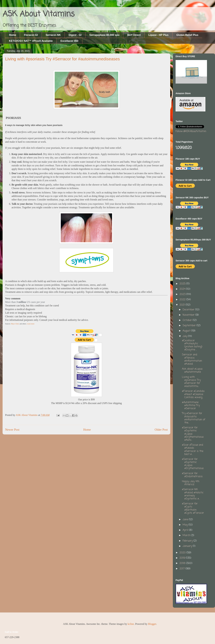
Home (13, 35)
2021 (183, 305)
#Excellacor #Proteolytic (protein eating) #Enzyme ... (192, 345)
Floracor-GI (31, 35)
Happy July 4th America (191, 483)
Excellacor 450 (69, 41)
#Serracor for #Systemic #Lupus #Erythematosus (193, 464)
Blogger (152, 624)
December (189, 310)
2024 (183, 289)
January (188, 546)
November (189, 315)
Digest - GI (75, 35)
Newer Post (12, 430)
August (187, 331)
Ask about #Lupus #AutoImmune (192, 371)
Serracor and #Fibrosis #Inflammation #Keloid (192, 359)
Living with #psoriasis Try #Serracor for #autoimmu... (191, 382)
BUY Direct (134, 35)
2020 (183, 553)
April (186, 530)
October (188, 320)
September (190, 326)
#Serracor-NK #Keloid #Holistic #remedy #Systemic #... (193, 494)
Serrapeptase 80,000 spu (104, 35)
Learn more (31, 324)
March (187, 535)
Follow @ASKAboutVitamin (191, 131)
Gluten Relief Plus (187, 35)
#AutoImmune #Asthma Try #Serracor (191, 405)
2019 (183, 558)
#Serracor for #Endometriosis (192, 475)
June (186, 520)
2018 (183, 563)
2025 (183, 284)
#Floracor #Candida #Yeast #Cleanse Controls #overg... (193, 394)
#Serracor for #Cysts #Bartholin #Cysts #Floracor (193, 508)
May (186, 525)
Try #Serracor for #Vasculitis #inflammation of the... (194, 418)
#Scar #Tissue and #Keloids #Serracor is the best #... (193, 450)
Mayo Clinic (15, 324)
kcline (131, 624)
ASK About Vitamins (39, 14)
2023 (183, 294)
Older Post (161, 430)
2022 (183, 300)
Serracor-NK (53, 35)
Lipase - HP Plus (158, 35)
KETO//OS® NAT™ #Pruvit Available (31, 41)
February (188, 541)
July (185, 336)
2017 (183, 569)
